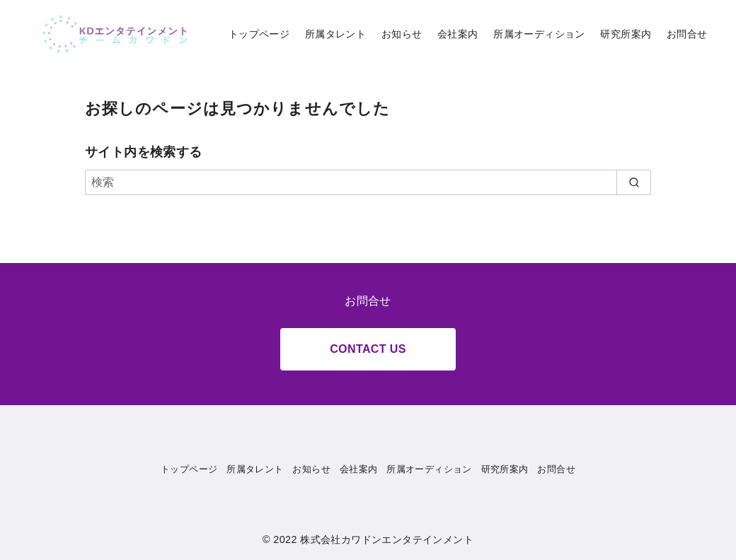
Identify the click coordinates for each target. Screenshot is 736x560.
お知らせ (402, 34)
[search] (634, 182)
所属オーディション (539, 34)
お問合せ (687, 34)
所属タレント (335, 34)
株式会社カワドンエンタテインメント (387, 539)
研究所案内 (626, 34)
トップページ (259, 34)
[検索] (368, 182)
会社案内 (458, 34)
